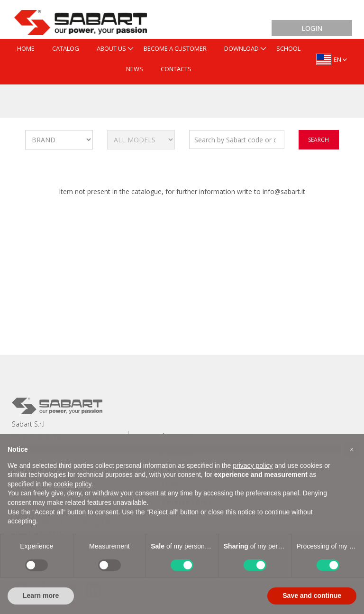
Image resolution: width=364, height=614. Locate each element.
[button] (352, 449)
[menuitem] (26, 49)
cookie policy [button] (72, 484)
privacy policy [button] (253, 465)
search (318, 140)
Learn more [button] (41, 595)
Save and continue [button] (312, 595)
